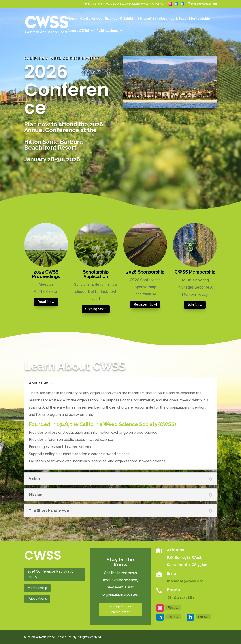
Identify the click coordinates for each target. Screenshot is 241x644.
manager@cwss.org (185, 581)
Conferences (91, 19)
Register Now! (145, 304)
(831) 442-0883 (180, 598)
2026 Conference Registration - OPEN (53, 574)
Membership (200, 19)
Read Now (46, 302)
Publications (107, 31)
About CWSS (78, 31)
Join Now (195, 305)
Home (72, 19)
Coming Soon (96, 309)
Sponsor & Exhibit (120, 19)
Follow (173, 608)
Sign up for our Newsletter (120, 609)
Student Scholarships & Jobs (162, 19)
